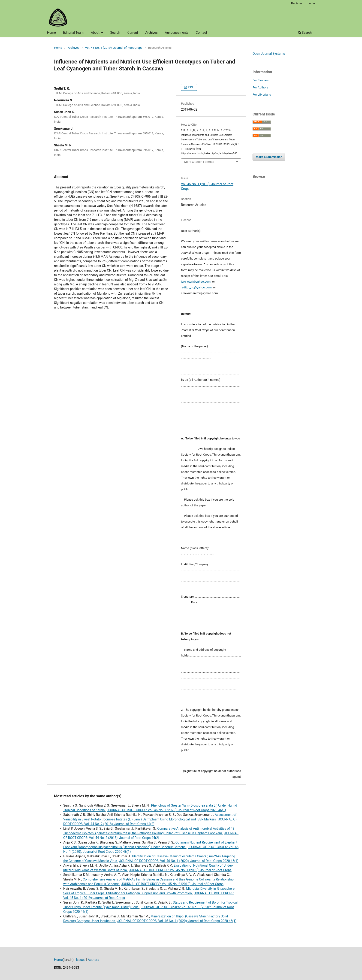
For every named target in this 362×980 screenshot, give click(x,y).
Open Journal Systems (269, 54)
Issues (81, 960)
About (96, 33)
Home (51, 33)
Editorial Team (73, 33)
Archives (151, 33)
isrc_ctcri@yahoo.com (196, 282)
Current (133, 33)
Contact (201, 33)
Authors (93, 960)
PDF (191, 87)
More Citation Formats (199, 162)
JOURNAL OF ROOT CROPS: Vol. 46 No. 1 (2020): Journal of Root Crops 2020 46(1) (166, 810)
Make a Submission (269, 157)
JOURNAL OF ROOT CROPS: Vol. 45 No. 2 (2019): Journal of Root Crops (172, 884)
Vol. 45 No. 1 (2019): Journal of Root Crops (114, 48)
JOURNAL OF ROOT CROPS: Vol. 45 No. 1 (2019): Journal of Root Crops (180, 870)
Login (311, 3)
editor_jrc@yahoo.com (197, 287)
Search (115, 33)
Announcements (177, 33)
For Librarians (262, 95)
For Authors (260, 87)
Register (297, 3)
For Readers (261, 80)
